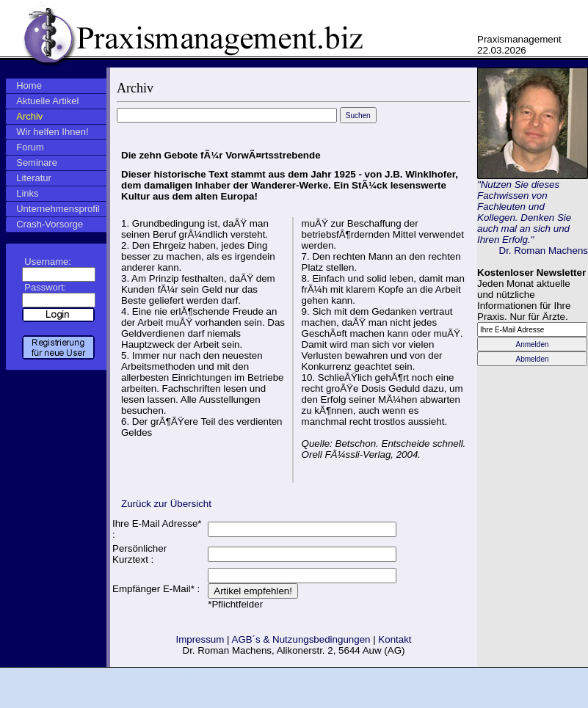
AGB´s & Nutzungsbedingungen (301, 639)
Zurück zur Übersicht (166, 504)
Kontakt (395, 639)
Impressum (200, 639)
